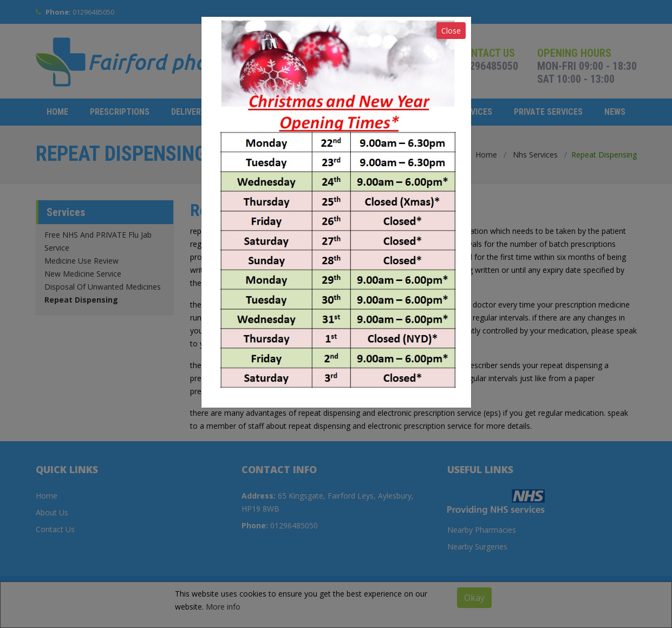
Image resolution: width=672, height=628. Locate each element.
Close (451, 31)
